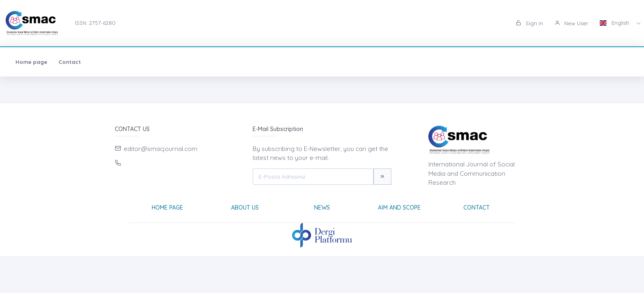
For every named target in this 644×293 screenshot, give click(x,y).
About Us (245, 208)
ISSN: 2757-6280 (95, 23)
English (615, 23)
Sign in (529, 23)
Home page (31, 62)
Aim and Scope (399, 208)
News (322, 208)
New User (571, 23)
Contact (70, 62)
